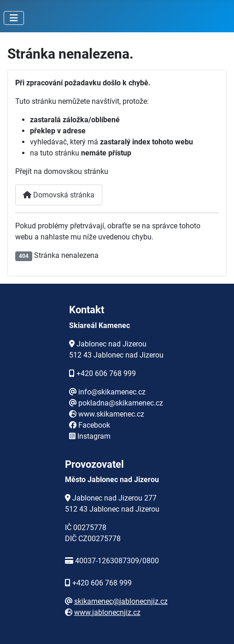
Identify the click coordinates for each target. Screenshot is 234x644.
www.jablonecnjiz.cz (107, 612)
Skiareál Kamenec (99, 325)
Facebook (94, 425)
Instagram (94, 436)
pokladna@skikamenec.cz (121, 403)
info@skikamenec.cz (112, 392)
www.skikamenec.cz (111, 414)
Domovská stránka (59, 195)
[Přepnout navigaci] (14, 18)
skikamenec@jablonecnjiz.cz (121, 601)
